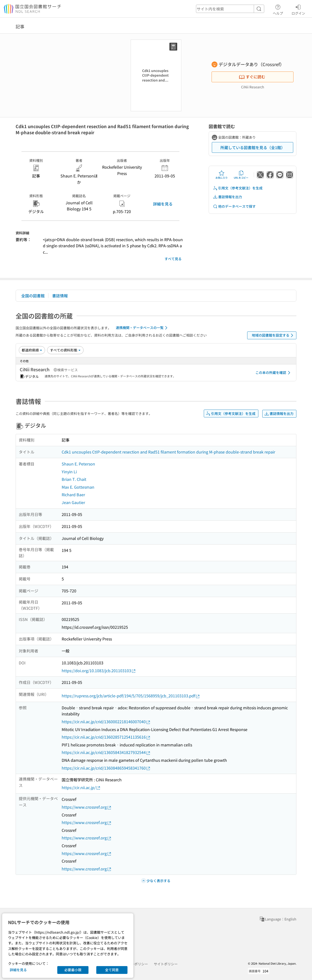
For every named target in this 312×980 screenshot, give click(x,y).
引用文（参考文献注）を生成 (238, 188)
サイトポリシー (166, 964)
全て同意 (112, 970)
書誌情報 (60, 296)
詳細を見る (163, 204)
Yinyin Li (69, 472)
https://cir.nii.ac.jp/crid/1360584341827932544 (106, 752)
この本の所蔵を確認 (274, 373)
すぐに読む (252, 77)
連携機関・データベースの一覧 (142, 328)
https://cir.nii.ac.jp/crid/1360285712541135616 (106, 737)
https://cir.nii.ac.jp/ (81, 788)
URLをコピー (241, 175)
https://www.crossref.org (87, 807)
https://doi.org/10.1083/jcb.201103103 (99, 671)
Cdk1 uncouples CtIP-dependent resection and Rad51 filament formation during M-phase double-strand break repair (168, 452)
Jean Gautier (73, 502)
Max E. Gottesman (78, 487)
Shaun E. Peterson (78, 464)
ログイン (298, 9)
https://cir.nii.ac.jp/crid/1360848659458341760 (106, 768)
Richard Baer (73, 495)
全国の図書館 (33, 296)
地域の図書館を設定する (273, 335)
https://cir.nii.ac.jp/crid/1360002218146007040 (106, 722)
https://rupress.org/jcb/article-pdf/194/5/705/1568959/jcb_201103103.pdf (131, 696)
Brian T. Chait (74, 479)
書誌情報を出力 (227, 197)
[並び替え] (32, 350)
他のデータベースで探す (234, 206)
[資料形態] (65, 350)
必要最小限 (73, 970)
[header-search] (230, 9)
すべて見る (173, 259)
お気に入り (222, 175)
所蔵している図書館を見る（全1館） (253, 147)
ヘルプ (278, 9)
